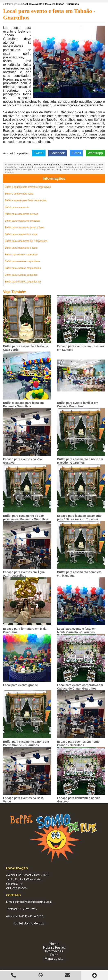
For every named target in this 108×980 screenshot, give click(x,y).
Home (54, 944)
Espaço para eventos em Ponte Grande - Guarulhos (78, 743)
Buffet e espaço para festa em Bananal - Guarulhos (23, 405)
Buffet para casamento (17, 207)
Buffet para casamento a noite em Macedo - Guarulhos (80, 461)
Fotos (54, 955)
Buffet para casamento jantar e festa (24, 228)
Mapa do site (54, 959)
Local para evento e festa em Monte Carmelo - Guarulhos (77, 630)
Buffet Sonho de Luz (29, 923)
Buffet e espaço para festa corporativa (26, 200)
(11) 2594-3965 (27, 909)
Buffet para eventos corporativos (22, 261)
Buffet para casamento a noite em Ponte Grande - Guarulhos (26, 743)
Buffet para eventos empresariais (23, 268)
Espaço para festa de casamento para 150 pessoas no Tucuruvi (79, 517)
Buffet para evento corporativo (21, 255)
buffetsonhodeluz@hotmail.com (33, 902)
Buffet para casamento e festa (21, 248)
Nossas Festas (54, 948)
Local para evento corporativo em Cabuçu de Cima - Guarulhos (80, 687)
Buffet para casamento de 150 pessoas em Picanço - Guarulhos (26, 517)
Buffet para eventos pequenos (21, 275)
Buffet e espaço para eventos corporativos (28, 187)
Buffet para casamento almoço (21, 214)
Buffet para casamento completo (22, 221)
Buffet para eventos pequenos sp (23, 282)
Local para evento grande (20, 685)
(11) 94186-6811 (33, 916)
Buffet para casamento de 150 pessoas (26, 241)
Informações (54, 178)
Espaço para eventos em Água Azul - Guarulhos (24, 574)
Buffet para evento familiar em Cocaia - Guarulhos (78, 405)
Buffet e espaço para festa (19, 194)
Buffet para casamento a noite (21, 234)
